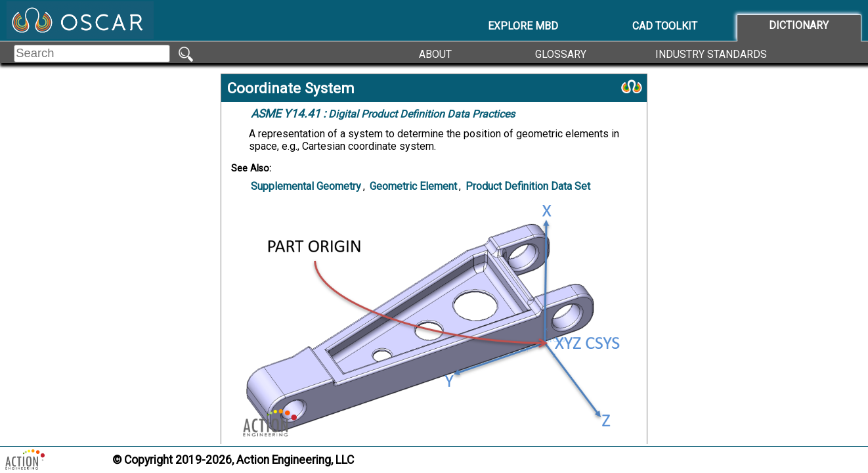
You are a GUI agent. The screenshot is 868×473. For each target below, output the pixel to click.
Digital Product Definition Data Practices (383, 114)
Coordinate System (291, 88)
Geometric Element (413, 186)
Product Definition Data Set (528, 186)
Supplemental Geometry (306, 186)
